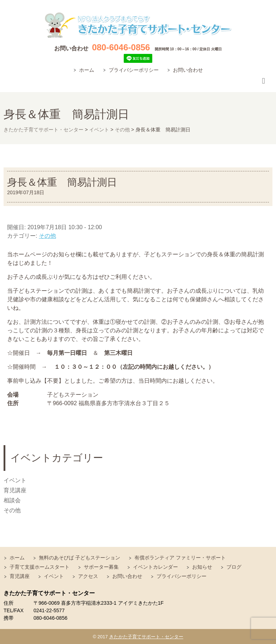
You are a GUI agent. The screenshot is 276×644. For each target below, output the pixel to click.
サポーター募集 (101, 567)
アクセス (88, 576)
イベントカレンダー (155, 567)
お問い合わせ (188, 70)
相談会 (12, 500)
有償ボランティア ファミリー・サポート (180, 558)
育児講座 (15, 490)
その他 (47, 236)
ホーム (87, 70)
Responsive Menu (264, 81)
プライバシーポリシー (134, 70)
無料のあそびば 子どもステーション (80, 558)
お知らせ (202, 567)
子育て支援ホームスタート (40, 567)
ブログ (234, 567)
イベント (15, 480)
